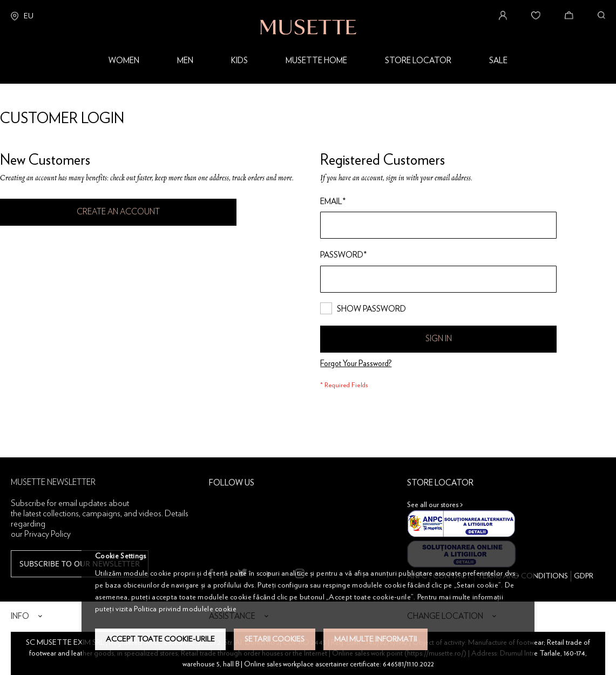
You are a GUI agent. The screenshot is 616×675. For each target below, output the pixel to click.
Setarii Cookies (275, 639)
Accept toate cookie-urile (160, 639)
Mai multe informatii (375, 639)
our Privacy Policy (41, 534)
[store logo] (308, 17)
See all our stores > (435, 505)
